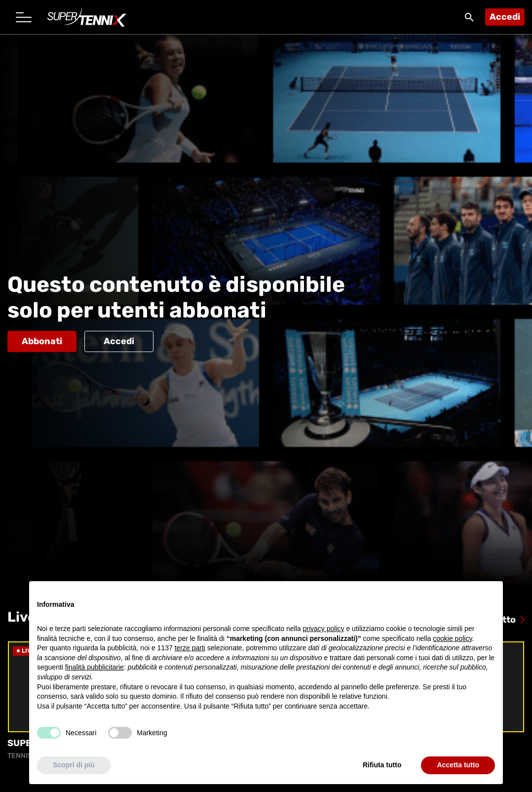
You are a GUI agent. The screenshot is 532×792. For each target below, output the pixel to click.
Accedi (505, 17)
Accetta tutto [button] (458, 765)
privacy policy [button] (324, 629)
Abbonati (42, 341)
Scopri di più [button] (74, 765)
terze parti (190, 648)
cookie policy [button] (452, 638)
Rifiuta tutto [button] (382, 765)
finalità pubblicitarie (95, 668)
